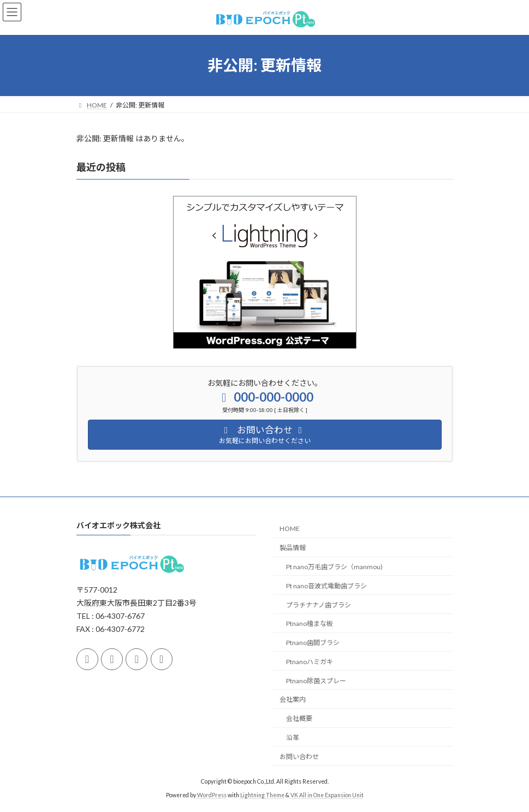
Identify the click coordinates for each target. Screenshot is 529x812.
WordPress (212, 795)
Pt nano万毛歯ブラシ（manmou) (334, 567)
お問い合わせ (299, 757)
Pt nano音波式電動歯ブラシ (326, 586)
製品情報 (293, 548)
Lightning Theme (262, 795)
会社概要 (299, 718)
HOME (290, 529)
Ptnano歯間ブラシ (313, 643)
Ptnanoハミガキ (310, 662)
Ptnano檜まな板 (310, 623)
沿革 (293, 738)
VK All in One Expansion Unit (327, 795)
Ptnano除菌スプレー (316, 680)
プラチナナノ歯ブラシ (319, 604)
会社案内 (293, 699)
